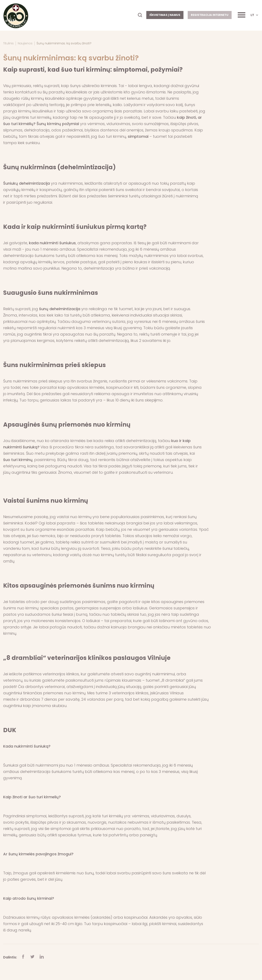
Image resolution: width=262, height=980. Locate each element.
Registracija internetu (210, 15)
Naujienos (25, 43)
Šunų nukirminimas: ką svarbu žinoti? (64, 43)
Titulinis (8, 43)
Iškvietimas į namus (165, 15)
